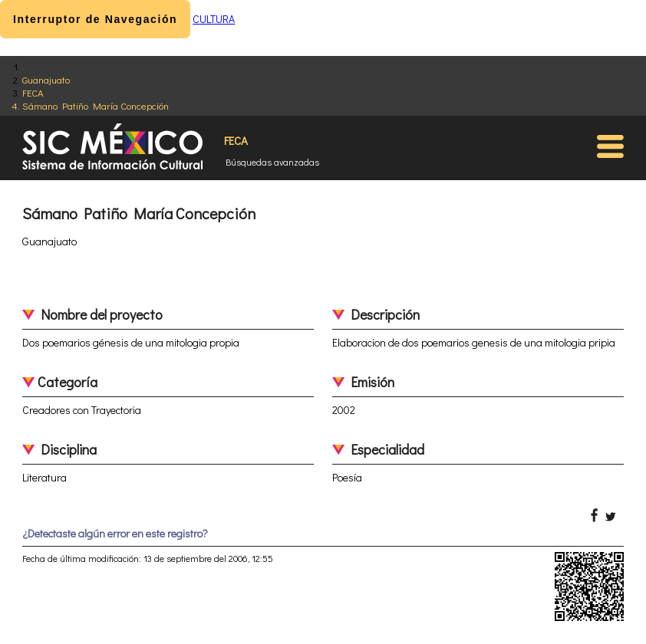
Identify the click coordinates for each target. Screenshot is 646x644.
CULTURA (214, 19)
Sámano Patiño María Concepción (96, 105)
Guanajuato (46, 79)
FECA (33, 92)
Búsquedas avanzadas (272, 162)
